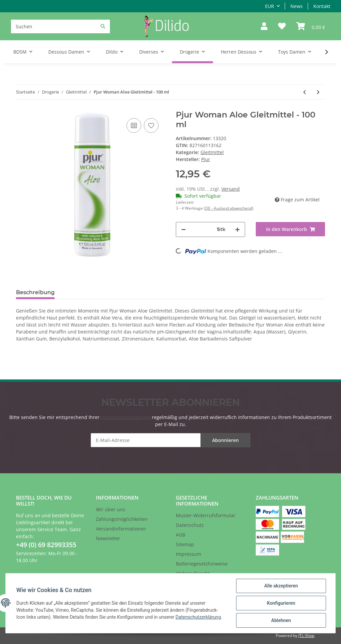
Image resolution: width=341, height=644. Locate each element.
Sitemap (185, 544)
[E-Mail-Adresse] (170, 440)
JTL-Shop (306, 636)
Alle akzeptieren (281, 586)
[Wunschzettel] (282, 26)
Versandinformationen (121, 529)
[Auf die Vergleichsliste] (134, 125)
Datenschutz (190, 525)
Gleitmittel (212, 152)
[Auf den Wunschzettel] (151, 125)
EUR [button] (270, 6)
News (297, 6)
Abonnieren (225, 440)
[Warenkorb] (311, 26)
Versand (231, 189)
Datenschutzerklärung (126, 417)
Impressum (188, 554)
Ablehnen (281, 620)
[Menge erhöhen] (237, 229)
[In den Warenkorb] (290, 229)
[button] (264, 26)
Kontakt (322, 6)
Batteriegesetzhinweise (202, 564)
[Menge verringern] (183, 229)
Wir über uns (111, 509)
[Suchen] (60, 26)
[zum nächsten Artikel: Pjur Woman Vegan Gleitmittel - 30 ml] (318, 92)
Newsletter (108, 538)
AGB (180, 535)
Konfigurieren (281, 603)
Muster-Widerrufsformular (206, 515)
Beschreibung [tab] (35, 292)
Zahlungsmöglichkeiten (122, 519)
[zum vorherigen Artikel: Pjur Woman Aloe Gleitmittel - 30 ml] (305, 92)
